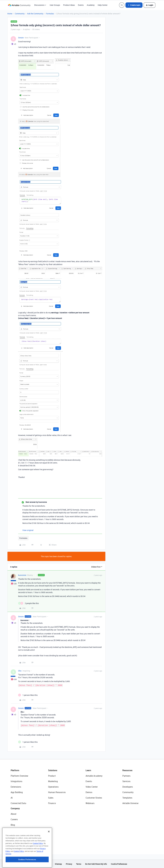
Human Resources (57, 792)
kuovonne (22, 575)
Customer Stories (94, 798)
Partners (126, 776)
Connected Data (18, 803)
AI (12, 798)
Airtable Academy (94, 776)
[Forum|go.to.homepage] (19, 5)
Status (14, 830)
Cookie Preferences (119, 864)
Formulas (50, 14)
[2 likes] (28, 603)
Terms (79, 864)
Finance (52, 803)
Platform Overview (19, 776)
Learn (88, 770)
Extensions (16, 787)
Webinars (90, 803)
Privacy (69, 864)
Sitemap (58, 864)
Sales (51, 798)
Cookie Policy (38, 851)
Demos (89, 792)
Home (10, 14)
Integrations (16, 781)
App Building (17, 792)
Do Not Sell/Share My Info (96, 864)
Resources (127, 770)
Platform (15, 770)
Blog (13, 825)
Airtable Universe (130, 803)
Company (15, 808)
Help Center (103, 5)
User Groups (55, 5)
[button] (134, 5)
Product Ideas (69, 5)
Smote (21, 38)
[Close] (49, 840)
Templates (127, 798)
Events (81, 5)
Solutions (53, 770)
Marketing (53, 781)
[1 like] (28, 695)
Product (52, 776)
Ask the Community (35, 14)
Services (126, 781)
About (14, 814)
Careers (14, 819)
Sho (20, 671)
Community (20, 14)
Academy (91, 5)
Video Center (92, 787)
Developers (128, 787)
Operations (53, 787)
